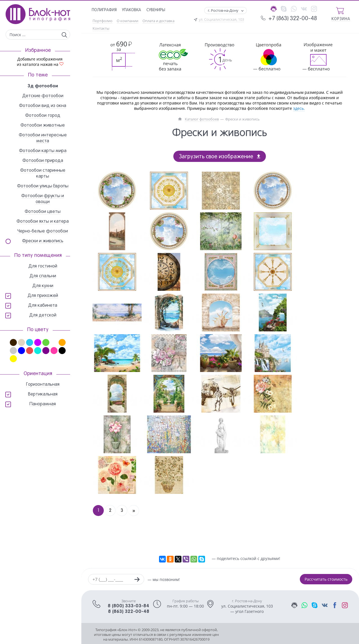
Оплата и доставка (158, 21)
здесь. (299, 108)
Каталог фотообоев (202, 119)
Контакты (101, 28)
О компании (127, 21)
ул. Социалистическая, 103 (221, 19)
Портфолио (103, 21)
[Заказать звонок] (137, 580)
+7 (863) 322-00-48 (293, 19)
